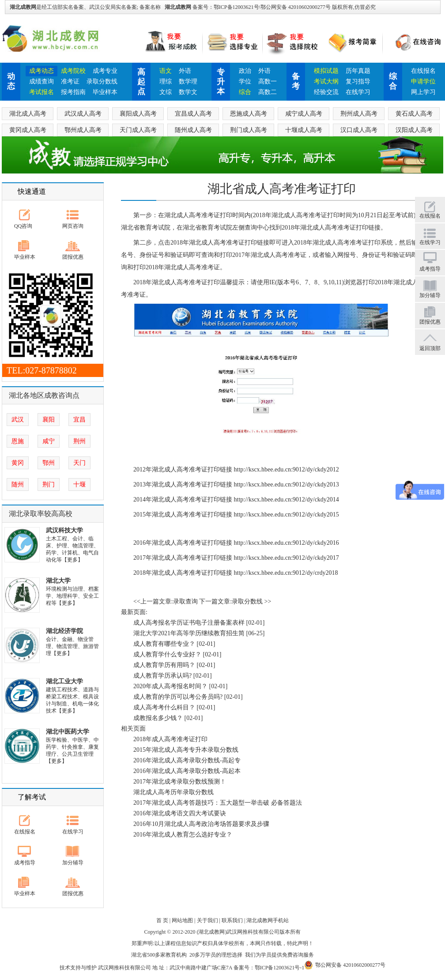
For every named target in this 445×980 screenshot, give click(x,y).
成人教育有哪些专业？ (164, 644)
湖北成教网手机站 (268, 920)
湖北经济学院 (64, 631)
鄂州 (49, 463)
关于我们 (207, 920)
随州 (18, 484)
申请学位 (423, 81)
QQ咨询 (23, 226)
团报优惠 (73, 257)
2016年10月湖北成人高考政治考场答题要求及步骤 (201, 824)
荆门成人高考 (249, 130)
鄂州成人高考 (83, 130)
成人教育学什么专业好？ (167, 654)
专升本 (221, 82)
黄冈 (18, 463)
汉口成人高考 (359, 130)
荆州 (79, 441)
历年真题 (358, 71)
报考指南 (73, 92)
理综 (166, 81)
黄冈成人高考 (28, 130)
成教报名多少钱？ (158, 718)
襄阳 (49, 420)
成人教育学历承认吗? (162, 676)
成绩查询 (41, 81)
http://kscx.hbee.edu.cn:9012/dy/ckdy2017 (287, 558)
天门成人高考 (138, 130)
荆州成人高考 (359, 114)
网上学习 (423, 92)
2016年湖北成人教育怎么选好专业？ (183, 835)
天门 (79, 463)
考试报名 (41, 92)
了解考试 (32, 797)
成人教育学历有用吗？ (164, 665)
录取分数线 (102, 81)
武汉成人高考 (83, 114)
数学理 (188, 81)
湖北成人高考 (28, 114)
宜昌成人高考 (193, 114)
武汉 (18, 420)
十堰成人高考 (304, 130)
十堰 (79, 484)
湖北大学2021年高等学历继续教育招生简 (189, 633)
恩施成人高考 (249, 114)
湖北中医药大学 (68, 732)
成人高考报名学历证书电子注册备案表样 (189, 623)
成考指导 (25, 863)
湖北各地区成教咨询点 (44, 395)
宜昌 (79, 420)
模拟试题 (326, 71)
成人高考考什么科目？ (164, 707)
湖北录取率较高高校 (41, 514)
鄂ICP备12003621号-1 (280, 968)
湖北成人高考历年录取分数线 (173, 792)
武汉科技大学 (64, 530)
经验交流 (326, 92)
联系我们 (232, 920)
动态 (11, 81)
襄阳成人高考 (138, 114)
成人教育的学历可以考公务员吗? (178, 697)
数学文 (188, 92)
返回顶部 (430, 348)
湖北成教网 (178, 7)
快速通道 (32, 191)
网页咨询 (73, 226)
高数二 (268, 92)
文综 (166, 92)
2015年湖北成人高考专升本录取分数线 (186, 750)
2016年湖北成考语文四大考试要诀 (180, 813)
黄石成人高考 (414, 114)
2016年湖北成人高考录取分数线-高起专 (187, 760)
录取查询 (185, 601)
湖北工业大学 (64, 681)
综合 (245, 92)
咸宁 (49, 441)
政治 (245, 71)
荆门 (49, 484)
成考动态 (41, 71)
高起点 (141, 82)
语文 (166, 71)
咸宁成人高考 (304, 114)
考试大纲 (326, 81)
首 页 (162, 920)
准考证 (70, 81)
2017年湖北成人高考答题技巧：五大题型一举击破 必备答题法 (218, 803)
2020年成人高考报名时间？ (170, 686)
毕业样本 (105, 92)
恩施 (18, 441)
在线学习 (358, 92)
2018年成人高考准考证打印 (170, 739)
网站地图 (182, 920)
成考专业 (105, 71)
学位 (245, 81)
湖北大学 (58, 581)
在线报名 (423, 71)
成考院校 (73, 71)
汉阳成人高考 (414, 130)
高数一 (268, 81)
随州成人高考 (193, 130)
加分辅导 (73, 863)
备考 (296, 81)
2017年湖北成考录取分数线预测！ (180, 782)
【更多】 (72, 560)
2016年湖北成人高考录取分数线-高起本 (187, 771)
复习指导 (358, 81)
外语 (185, 71)
